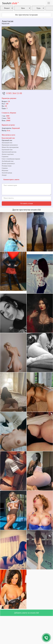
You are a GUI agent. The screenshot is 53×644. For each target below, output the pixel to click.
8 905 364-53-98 (14, 93)
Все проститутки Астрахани (26, 15)
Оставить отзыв (26, 203)
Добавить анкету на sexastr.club (26, 613)
